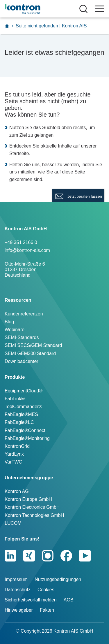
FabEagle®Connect (25, 430)
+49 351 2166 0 (21, 242)
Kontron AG (17, 491)
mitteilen (27, 172)
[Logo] (31, 9)
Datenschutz (18, 590)
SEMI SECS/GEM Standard (33, 345)
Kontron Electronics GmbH (32, 507)
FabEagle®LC (19, 422)
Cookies (46, 590)
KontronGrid (17, 446)
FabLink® (15, 399)
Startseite (19, 153)
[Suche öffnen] (83, 9)
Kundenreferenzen (24, 314)
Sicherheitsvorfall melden (31, 600)
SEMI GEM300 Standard (30, 353)
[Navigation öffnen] (100, 9)
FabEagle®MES (21, 414)
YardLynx (14, 454)
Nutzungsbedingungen (58, 579)
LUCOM (13, 523)
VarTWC (13, 462)
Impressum (16, 579)
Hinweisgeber (19, 610)
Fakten (47, 610)
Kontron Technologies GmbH (34, 515)
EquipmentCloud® (24, 391)
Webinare (15, 330)
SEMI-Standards (22, 337)
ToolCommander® (23, 407)
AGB (69, 600)
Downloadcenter (22, 361)
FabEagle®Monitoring (27, 438)
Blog (9, 322)
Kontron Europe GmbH (28, 499)
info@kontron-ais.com (27, 250)
